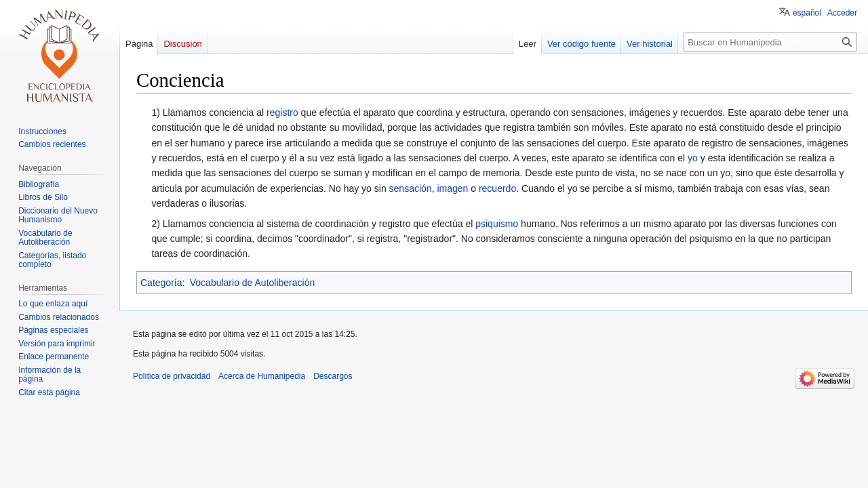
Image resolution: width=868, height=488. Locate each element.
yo (693, 158)
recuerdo (497, 188)
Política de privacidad (172, 376)
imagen (452, 188)
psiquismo (497, 224)
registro (282, 113)
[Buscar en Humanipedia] (770, 42)
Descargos (333, 376)
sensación (411, 188)
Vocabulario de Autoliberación (252, 283)
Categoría (161, 283)
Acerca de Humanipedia (262, 376)
